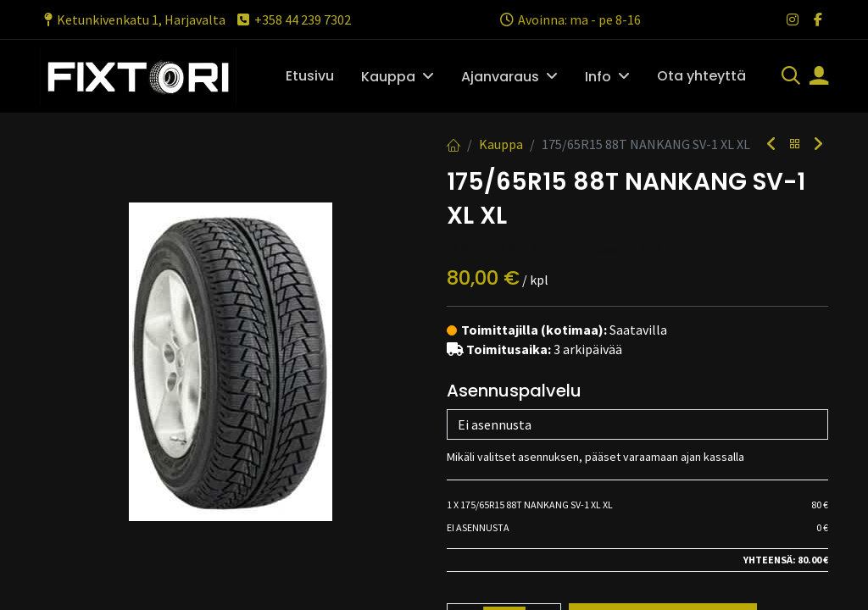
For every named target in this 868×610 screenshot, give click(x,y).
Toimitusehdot (498, 596)
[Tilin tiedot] (819, 77)
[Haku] (791, 77)
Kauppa (501, 144)
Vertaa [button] (481, 433)
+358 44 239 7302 (293, 19)
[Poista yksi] (467, 391)
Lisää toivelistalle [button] (595, 433)
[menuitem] (310, 76)
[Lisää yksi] (542, 391)
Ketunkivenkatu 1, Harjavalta (133, 19)
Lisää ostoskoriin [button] (663, 391)
